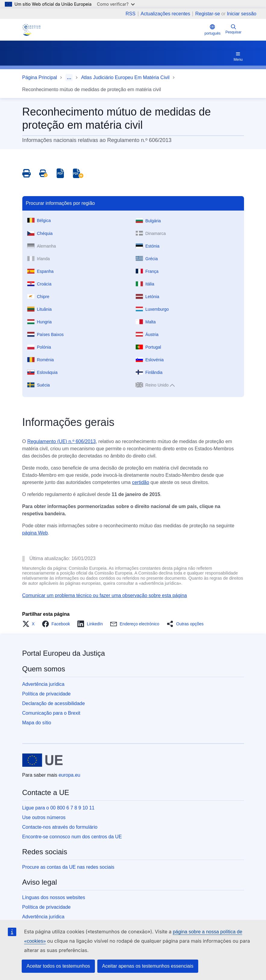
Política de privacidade (47, 694)
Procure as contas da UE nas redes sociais (68, 867)
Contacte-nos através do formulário (60, 827)
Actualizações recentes (166, 14)
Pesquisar (233, 29)
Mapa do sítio (37, 723)
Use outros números (44, 817)
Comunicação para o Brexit (51, 713)
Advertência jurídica (44, 684)
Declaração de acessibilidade (54, 703)
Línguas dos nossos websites (54, 897)
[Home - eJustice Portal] (31, 30)
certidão (141, 482)
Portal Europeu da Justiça (64, 653)
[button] (30, 624)
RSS (131, 14)
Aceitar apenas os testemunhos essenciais (148, 966)
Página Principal (40, 77)
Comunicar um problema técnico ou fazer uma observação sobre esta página (105, 595)
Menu (238, 56)
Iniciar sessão (242, 14)
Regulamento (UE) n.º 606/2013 (61, 441)
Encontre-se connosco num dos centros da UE (72, 837)
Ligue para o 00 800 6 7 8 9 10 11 (58, 808)
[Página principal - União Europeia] (43, 760)
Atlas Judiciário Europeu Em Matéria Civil (125, 77)
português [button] (213, 30)
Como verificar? (116, 4)
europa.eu (69, 775)
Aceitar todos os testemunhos (58, 966)
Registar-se (208, 14)
